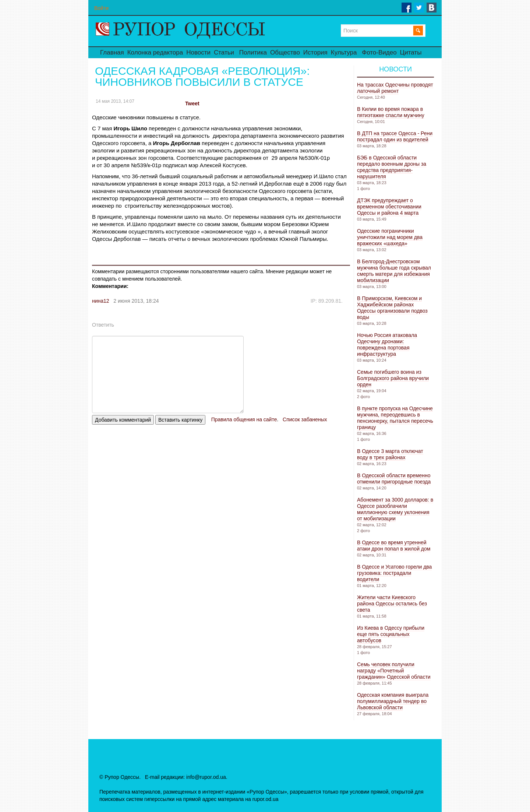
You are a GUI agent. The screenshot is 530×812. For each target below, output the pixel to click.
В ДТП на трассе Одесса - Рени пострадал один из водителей (395, 136)
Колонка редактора (155, 52)
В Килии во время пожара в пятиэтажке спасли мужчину (391, 112)
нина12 (101, 301)
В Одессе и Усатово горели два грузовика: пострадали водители (394, 573)
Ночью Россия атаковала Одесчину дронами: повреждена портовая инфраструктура (387, 345)
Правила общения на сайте (244, 419)
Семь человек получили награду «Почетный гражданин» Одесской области (394, 671)
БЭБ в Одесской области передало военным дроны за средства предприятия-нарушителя (392, 167)
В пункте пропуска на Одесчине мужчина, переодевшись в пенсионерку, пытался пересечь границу (395, 418)
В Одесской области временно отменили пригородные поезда (394, 479)
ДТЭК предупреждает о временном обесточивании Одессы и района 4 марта (389, 207)
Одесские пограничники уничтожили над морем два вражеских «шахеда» (390, 237)
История (315, 52)
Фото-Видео (379, 52)
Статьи (224, 52)
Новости (198, 52)
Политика (253, 52)
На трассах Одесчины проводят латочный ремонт (395, 88)
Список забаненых (305, 419)
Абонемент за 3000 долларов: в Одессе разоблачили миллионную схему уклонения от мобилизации (395, 509)
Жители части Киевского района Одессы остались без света (392, 604)
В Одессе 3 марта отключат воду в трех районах (390, 454)
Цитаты (411, 52)
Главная (112, 52)
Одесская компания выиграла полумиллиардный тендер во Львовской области (393, 701)
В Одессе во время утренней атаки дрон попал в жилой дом (394, 546)
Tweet (192, 103)
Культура (344, 52)
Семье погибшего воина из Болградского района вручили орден (393, 378)
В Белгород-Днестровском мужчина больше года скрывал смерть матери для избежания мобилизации (394, 271)
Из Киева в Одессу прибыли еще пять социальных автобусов (391, 634)
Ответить (103, 325)
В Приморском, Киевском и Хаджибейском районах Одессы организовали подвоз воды (392, 308)
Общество (285, 52)
